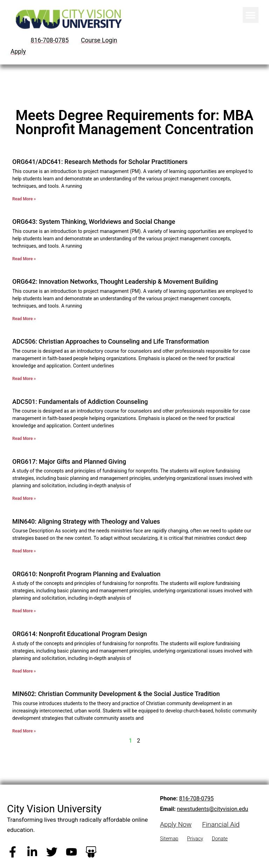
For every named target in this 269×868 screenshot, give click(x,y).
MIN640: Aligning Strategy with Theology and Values (86, 521)
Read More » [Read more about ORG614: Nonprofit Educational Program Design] (24, 671)
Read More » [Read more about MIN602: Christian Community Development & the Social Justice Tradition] (24, 731)
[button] (251, 15)
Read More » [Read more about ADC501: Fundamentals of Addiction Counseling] (24, 439)
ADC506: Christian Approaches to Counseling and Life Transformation (111, 341)
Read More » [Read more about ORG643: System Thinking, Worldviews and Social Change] (24, 259)
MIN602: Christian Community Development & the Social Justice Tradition (116, 694)
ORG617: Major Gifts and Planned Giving (69, 461)
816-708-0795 (196, 798)
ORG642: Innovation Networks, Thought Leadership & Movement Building (115, 281)
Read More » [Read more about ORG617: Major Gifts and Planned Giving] (24, 498)
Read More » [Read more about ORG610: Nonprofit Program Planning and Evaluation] (24, 611)
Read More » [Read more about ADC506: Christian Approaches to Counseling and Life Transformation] (24, 379)
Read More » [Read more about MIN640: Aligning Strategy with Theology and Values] (24, 551)
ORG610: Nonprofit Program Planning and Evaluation (86, 574)
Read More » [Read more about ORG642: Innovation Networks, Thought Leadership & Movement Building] (24, 319)
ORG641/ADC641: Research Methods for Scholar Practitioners (100, 162)
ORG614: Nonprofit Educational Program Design (80, 634)
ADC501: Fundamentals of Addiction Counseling (80, 402)
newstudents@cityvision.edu (212, 809)
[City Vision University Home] (67, 19)
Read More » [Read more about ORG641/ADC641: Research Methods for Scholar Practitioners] (24, 199)
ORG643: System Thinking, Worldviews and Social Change (94, 222)
